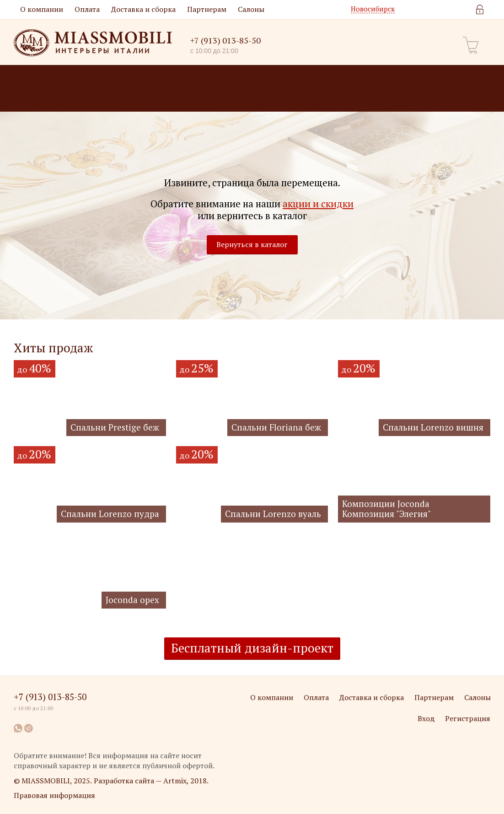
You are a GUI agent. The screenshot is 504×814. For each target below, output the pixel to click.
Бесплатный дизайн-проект (252, 648)
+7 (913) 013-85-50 (225, 40)
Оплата (87, 9)
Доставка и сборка (143, 9)
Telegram (29, 728)
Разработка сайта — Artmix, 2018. (151, 781)
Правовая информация (54, 795)
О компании (42, 9)
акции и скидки (318, 204)
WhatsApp (18, 728)
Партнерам (207, 9)
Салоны (251, 9)
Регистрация (468, 718)
